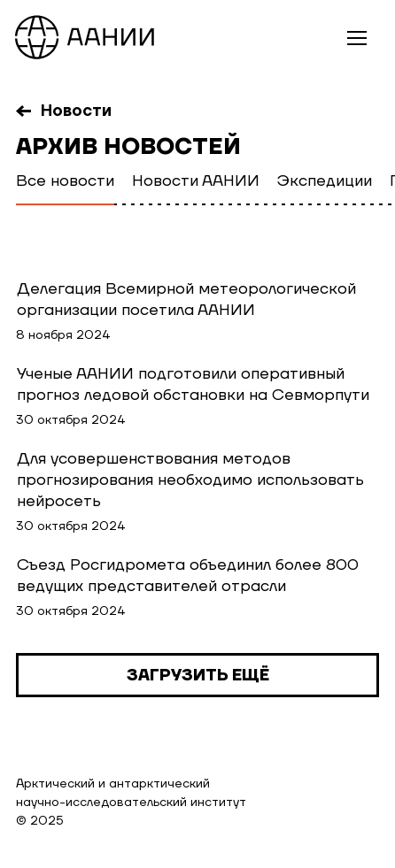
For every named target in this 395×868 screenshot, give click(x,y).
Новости (76, 111)
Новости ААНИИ (196, 181)
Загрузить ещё (198, 676)
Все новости (65, 181)
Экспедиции (325, 181)
